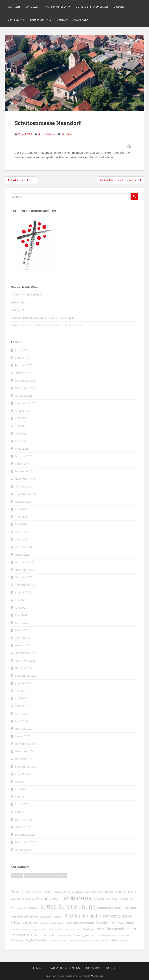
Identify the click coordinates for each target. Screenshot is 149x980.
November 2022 (25, 660)
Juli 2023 (20, 600)
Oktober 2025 (24, 396)
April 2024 (22, 532)
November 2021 (25, 751)
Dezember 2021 (25, 744)
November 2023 (25, 570)
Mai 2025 (21, 433)
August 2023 (23, 592)
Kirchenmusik (16, 20)
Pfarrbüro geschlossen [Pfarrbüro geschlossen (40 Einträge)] (116, 929)
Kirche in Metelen (56, 7)
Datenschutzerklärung (65, 968)
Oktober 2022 (24, 668)
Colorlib (73, 976)
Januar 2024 (23, 555)
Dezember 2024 (25, 471)
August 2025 (23, 411)
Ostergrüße (18, 310)
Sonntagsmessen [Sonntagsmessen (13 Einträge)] (85, 935)
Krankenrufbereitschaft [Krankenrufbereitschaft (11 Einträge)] (81, 923)
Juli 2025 (20, 418)
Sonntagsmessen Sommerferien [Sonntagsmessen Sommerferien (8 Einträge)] (114, 935)
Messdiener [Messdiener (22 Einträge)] (125, 922)
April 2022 (22, 713)
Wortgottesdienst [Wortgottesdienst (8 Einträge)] (102, 940)
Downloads (81, 20)
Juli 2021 (20, 782)
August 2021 (23, 774)
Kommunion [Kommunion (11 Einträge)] (30, 923)
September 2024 (26, 494)
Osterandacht (20, 302)
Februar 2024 (24, 547)
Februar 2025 (24, 456)
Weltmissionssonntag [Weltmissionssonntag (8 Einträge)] (81, 940)
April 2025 (22, 441)
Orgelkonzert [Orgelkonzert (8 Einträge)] (39, 929)
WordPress (97, 976)
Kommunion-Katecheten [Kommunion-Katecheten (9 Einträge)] (52, 923)
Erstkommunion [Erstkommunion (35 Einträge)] (46, 898)
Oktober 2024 (24, 486)
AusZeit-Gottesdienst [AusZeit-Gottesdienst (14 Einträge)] (56, 892)
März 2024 (22, 539)
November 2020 (25, 842)
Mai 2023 (21, 615)
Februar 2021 (24, 819)
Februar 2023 (24, 638)
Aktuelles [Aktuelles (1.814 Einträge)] (17, 875)
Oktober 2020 (24, 850)
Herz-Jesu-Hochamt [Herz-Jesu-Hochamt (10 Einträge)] (51, 917)
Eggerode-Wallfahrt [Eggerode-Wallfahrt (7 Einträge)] (20, 899)
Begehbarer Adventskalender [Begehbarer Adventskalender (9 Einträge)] (87, 892)
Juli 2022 (20, 691)
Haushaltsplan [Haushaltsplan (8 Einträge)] (130, 908)
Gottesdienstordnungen (92, 7)
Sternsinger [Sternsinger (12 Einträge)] (17, 940)
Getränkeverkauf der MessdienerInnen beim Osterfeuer (47, 325)
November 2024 (25, 479)
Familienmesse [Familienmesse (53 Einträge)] (76, 898)
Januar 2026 (23, 373)
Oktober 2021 (24, 759)
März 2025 (22, 449)
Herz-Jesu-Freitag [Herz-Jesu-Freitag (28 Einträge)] (24, 916)
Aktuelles (33, 7)
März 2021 (22, 812)
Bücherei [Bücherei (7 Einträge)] (133, 892)
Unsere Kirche (39, 20)
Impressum (92, 968)
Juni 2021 (21, 789)
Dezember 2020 (25, 835)
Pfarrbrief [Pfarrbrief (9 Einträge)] (75, 929)
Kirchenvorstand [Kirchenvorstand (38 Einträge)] (118, 916)
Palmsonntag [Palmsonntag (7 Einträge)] (62, 930)
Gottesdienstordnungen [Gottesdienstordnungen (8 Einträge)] (109, 908)
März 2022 (22, 721)
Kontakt (62, 20)
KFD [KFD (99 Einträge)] (69, 916)
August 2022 (23, 683)
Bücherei (110, 968)
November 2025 (25, 388)
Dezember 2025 (25, 380)
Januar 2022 (23, 736)
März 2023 (22, 630)
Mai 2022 (21, 706)
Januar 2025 (23, 464)
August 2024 (23, 502)
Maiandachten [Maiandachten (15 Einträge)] (105, 923)
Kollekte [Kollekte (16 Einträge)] (16, 923)
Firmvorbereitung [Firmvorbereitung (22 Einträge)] (24, 907)
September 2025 (26, 403)
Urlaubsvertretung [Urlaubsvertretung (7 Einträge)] (59, 940)
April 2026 (22, 350)
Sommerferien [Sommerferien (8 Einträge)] (65, 935)
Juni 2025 (21, 426)
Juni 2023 (21, 608)
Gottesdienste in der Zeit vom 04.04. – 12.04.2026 (43, 318)
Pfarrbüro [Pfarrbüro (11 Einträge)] (88, 929)
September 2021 (26, 766)
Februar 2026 (24, 365)
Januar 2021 (23, 827)
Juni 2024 (21, 517)
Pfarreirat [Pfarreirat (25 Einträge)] (18, 935)
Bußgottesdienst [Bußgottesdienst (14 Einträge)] (116, 892)
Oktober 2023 (24, 577)
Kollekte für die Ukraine (26, 295)
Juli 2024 (20, 509)
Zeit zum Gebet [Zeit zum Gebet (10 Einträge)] (121, 940)
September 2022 (26, 676)
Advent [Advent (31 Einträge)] (17, 891)
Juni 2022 (21, 698)
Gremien (119, 7)
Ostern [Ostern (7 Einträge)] (50, 930)
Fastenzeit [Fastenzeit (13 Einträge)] (113, 899)
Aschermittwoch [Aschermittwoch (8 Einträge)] (33, 892)
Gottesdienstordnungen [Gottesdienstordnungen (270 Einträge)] (53, 875)
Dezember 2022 (25, 653)
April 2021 (22, 804)
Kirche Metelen (46, 134)
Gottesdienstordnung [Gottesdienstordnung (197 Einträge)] (67, 906)
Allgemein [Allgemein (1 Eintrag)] (31, 875)
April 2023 (22, 623)
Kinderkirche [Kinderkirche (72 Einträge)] (88, 916)
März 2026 (22, 358)
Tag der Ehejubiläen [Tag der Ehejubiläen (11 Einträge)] (37, 940)
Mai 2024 (21, 524)
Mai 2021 (21, 797)
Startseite (14, 7)
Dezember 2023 (25, 562)
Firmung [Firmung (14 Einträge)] (126, 899)
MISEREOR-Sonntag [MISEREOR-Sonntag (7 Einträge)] (20, 930)
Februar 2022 (24, 729)
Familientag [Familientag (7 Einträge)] (99, 899)
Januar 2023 (23, 645)
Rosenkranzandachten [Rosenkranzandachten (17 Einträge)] (42, 935)
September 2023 (26, 585)
